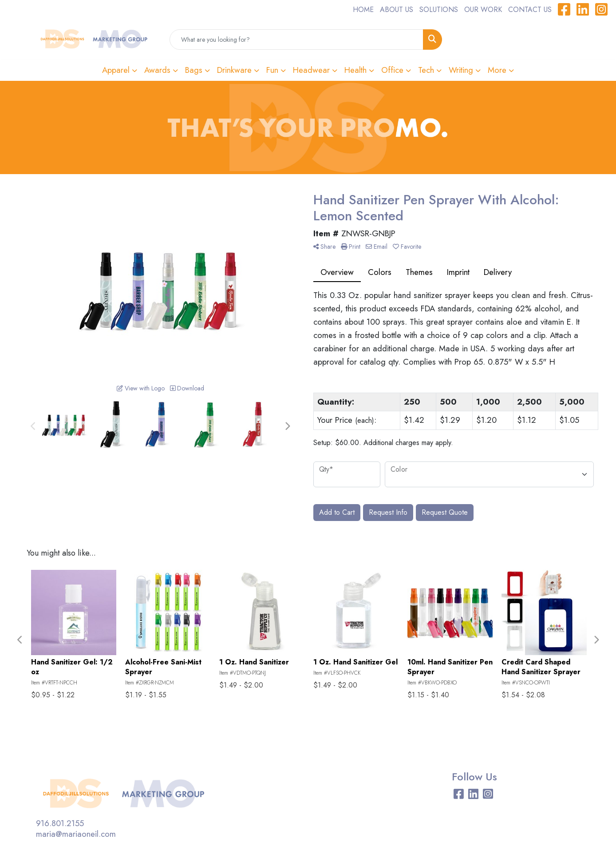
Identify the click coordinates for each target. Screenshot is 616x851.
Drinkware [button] (234, 70)
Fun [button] (272, 70)
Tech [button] (426, 70)
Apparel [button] (116, 70)
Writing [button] (461, 70)
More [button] (497, 70)
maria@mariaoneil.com (76, 834)
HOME (363, 10)
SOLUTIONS (439, 10)
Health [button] (355, 70)
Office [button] (392, 70)
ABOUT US (397, 10)
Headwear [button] (311, 70)
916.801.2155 (60, 823)
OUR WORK (483, 10)
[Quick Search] (297, 40)
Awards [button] (157, 70)
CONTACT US (530, 10)
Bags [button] (194, 70)
